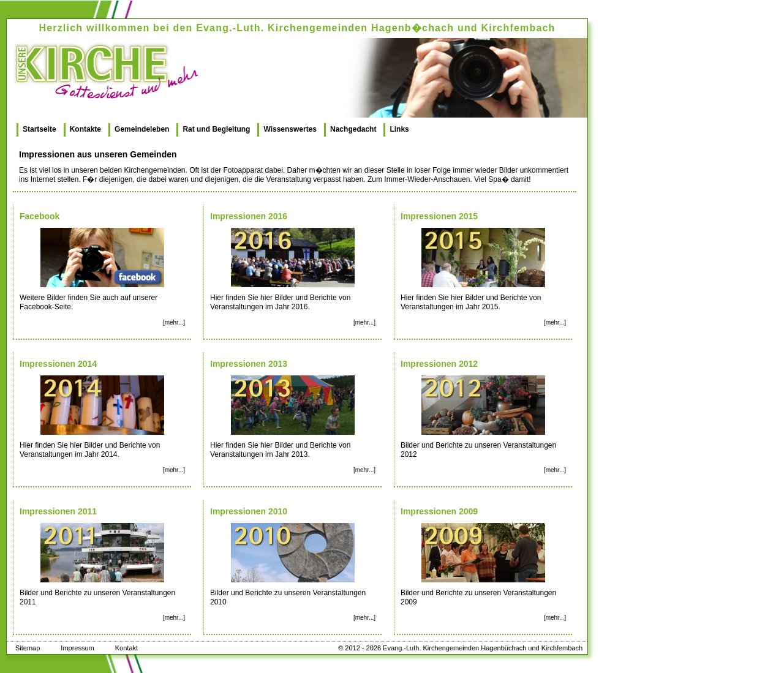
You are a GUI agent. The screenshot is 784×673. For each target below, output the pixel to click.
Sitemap (28, 648)
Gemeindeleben (142, 129)
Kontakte (85, 129)
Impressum (77, 648)
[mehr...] (174, 322)
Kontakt (126, 648)
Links (399, 129)
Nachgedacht (353, 129)
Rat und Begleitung (216, 129)
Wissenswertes (290, 129)
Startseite (40, 129)
